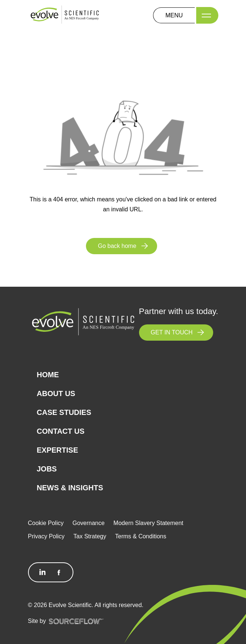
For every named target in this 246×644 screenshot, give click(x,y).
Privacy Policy (46, 536)
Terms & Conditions (141, 536)
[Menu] (207, 15)
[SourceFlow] (76, 621)
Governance (88, 523)
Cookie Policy (46, 523)
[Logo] (65, 15)
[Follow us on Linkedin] (43, 572)
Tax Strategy (90, 536)
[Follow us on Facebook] (59, 572)
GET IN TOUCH (172, 332)
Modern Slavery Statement (148, 523)
